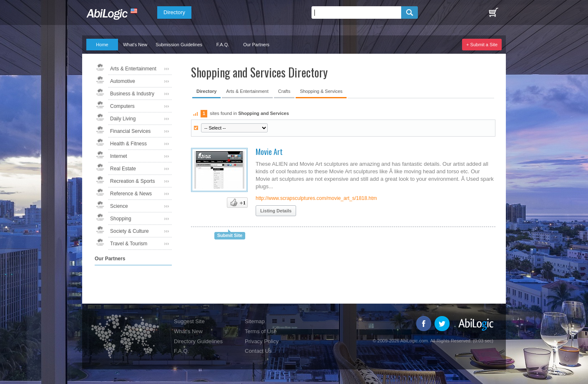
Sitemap (255, 321)
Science (119, 206)
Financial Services (130, 131)
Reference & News (131, 194)
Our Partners (256, 45)
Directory (174, 12)
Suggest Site (189, 321)
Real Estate (123, 169)
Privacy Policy (262, 341)
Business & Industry (132, 94)
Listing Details (276, 211)
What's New (135, 45)
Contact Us (258, 351)
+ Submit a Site (482, 45)
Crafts (284, 91)
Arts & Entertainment (133, 69)
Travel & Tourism (129, 244)
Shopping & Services (321, 91)
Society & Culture (129, 231)
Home (102, 45)
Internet (119, 156)
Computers (122, 106)
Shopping (121, 219)
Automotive (123, 81)
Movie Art (269, 152)
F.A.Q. (223, 45)
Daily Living (123, 119)
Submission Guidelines (179, 45)
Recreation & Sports (132, 181)
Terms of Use (261, 331)
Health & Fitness (128, 144)
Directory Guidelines (198, 341)
